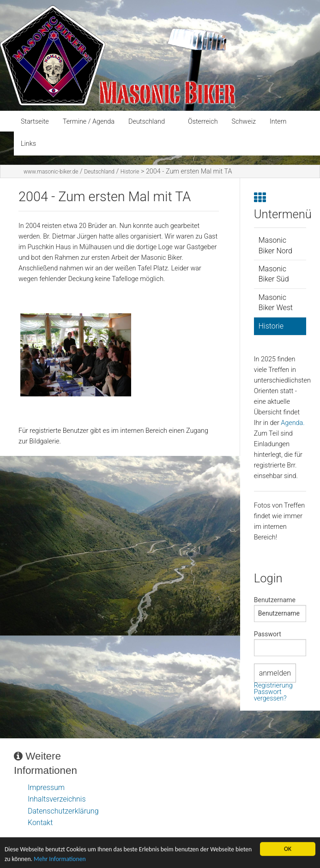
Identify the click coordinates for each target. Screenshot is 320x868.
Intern (278, 122)
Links (28, 144)
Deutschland (147, 122)
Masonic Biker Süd (274, 274)
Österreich (203, 122)
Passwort (268, 634)
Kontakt (40, 823)
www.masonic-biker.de (51, 172)
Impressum (46, 787)
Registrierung (273, 685)
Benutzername (275, 600)
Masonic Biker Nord (275, 245)
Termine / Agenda (89, 122)
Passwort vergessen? (270, 695)
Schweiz (244, 122)
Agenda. (293, 423)
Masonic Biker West (276, 302)
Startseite (35, 122)
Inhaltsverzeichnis (57, 799)
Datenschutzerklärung (63, 811)
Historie (130, 172)
